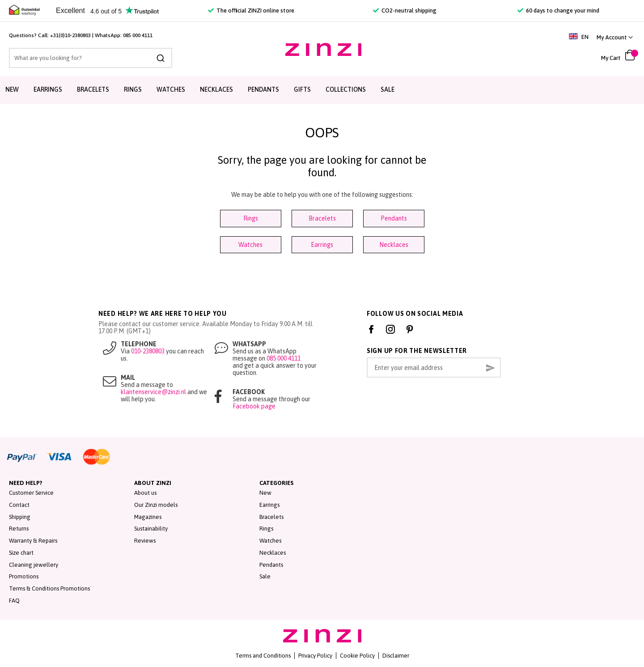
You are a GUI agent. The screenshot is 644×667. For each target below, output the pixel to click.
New (12, 89)
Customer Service (31, 493)
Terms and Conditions (263, 656)
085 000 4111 (138, 35)
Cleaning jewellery (34, 565)
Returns (19, 529)
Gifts (302, 89)
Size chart (21, 553)
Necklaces (216, 89)
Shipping (20, 517)
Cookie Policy (357, 656)
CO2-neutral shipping (405, 11)
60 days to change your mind (558, 11)
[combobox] (91, 58)
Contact (19, 505)
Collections (346, 89)
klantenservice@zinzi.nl (153, 392)
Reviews (145, 541)
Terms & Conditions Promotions (49, 588)
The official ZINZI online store (251, 11)
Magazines (148, 517)
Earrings (48, 89)
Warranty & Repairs (33, 541)
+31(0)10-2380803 (70, 35)
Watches (171, 89)
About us (145, 493)
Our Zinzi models (156, 505)
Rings (133, 89)
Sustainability (151, 529)
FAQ (14, 601)
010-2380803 (148, 351)
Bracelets (93, 89)
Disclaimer (396, 656)
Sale (388, 89)
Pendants (263, 89)
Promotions (24, 576)
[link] (615, 37)
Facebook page (254, 406)
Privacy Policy (315, 656)
